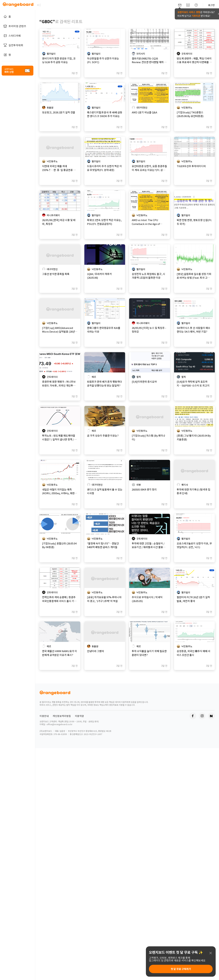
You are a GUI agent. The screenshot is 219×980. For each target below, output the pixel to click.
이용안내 (44, 716)
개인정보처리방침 (62, 716)
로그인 (211, 5)
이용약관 (79, 716)
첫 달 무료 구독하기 (181, 969)
